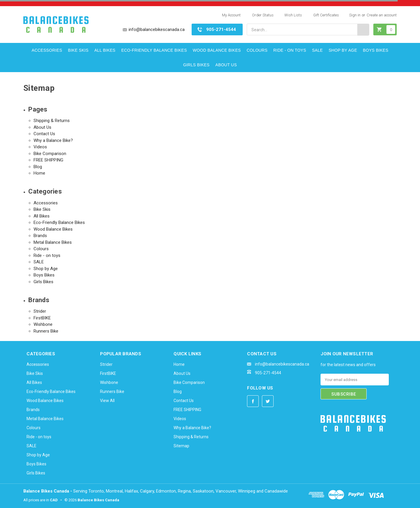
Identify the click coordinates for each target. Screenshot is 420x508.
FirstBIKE (42, 318)
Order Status (263, 15)
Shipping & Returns (52, 121)
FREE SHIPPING (48, 160)
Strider (40, 311)
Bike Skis (78, 50)
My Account (231, 15)
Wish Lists (293, 15)
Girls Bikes (196, 65)
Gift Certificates (326, 15)
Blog (38, 167)
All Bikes (105, 50)
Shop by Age (343, 50)
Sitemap (181, 446)
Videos (40, 147)
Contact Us (44, 134)
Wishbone (43, 324)
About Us (226, 65)
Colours (257, 50)
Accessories (47, 50)
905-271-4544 (221, 29)
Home (39, 173)
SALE (317, 50)
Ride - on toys (290, 50)
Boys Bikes (376, 50)
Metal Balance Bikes (53, 242)
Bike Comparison (50, 154)
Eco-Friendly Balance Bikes (154, 50)
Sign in (355, 15)
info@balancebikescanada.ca (157, 29)
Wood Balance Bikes (217, 50)
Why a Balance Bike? (53, 140)
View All (107, 401)
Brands (40, 236)
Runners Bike (46, 331)
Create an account (382, 15)
